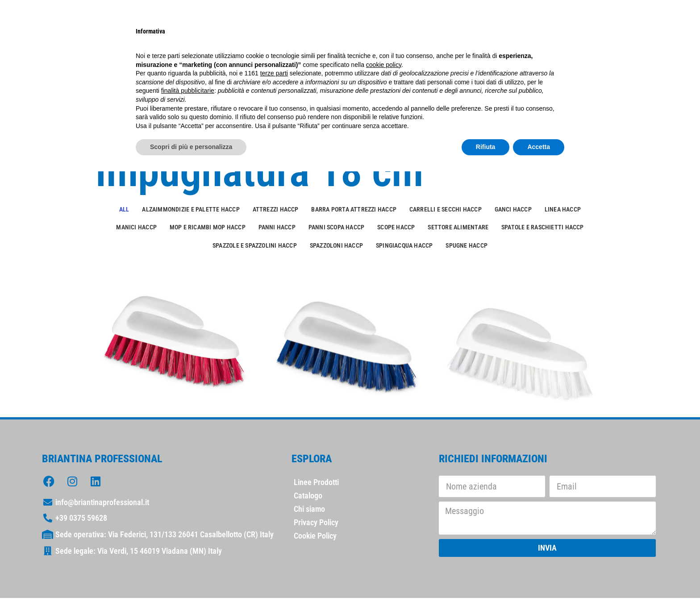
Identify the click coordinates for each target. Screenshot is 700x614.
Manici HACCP (136, 227)
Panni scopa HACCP (337, 227)
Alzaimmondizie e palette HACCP (191, 210)
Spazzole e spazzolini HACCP (255, 246)
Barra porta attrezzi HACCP (354, 210)
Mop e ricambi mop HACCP (208, 227)
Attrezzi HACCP (276, 210)
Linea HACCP (563, 210)
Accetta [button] (539, 147)
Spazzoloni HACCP (336, 246)
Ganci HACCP (513, 210)
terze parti (274, 73)
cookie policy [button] (384, 65)
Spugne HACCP (467, 246)
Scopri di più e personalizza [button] (191, 147)
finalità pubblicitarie (188, 91)
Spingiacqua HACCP (404, 246)
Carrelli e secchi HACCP (446, 210)
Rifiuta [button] (486, 147)
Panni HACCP (277, 227)
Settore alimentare (458, 227)
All (124, 210)
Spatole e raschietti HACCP (543, 227)
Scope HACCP (396, 227)
